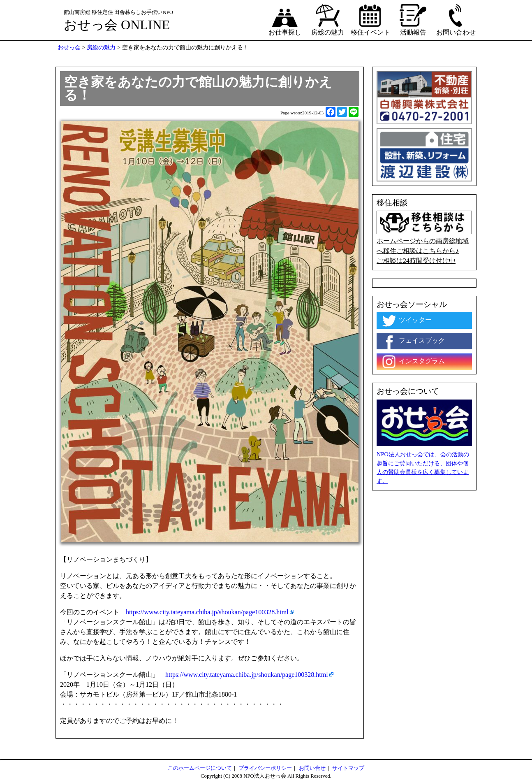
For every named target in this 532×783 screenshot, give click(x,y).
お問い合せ (312, 768)
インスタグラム (413, 362)
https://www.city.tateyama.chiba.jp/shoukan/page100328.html (207, 612)
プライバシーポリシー (265, 768)
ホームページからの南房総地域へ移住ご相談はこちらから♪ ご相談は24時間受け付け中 (424, 237)
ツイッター (406, 321)
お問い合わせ (456, 19)
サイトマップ (348, 768)
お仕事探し (285, 19)
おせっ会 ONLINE (117, 25)
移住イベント (370, 19)
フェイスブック (413, 341)
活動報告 (413, 19)
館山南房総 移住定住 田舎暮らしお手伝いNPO (118, 12)
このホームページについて (200, 768)
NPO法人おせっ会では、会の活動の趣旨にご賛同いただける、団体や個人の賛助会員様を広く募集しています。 (423, 468)
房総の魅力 (328, 19)
